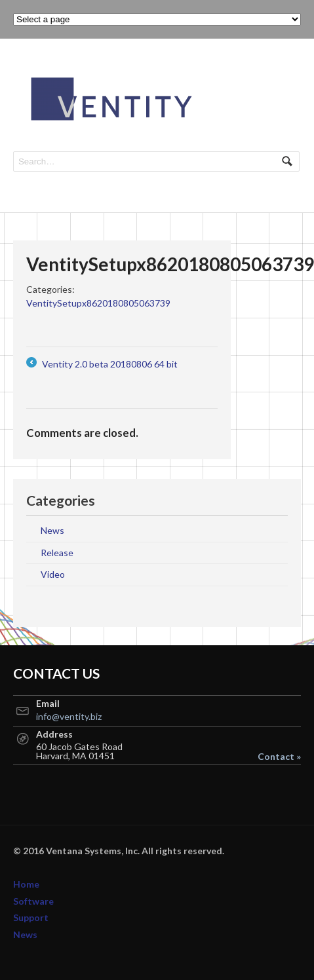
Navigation (286, 77)
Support (31, 917)
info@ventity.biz (69, 716)
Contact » (279, 757)
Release (57, 553)
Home (26, 884)
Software (33, 901)
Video (53, 574)
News (52, 530)
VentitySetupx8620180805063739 (98, 303)
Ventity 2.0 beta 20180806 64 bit (102, 364)
